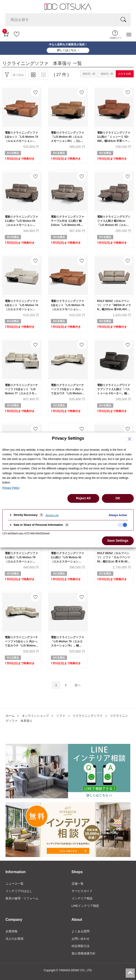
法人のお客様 (14, 939)
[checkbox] (122, 525)
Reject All (83, 498)
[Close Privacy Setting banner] (130, 439)
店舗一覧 (78, 884)
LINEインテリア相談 (85, 906)
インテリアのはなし (19, 891)
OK (118, 498)
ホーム (10, 716)
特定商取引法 (81, 946)
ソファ (61, 716)
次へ (78, 685)
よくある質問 (81, 931)
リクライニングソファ (87, 716)
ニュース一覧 (14, 884)
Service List (52, 515)
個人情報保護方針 (84, 953)
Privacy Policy (11, 488)
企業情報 (12, 931)
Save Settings (118, 541)
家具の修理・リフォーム (22, 898)
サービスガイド (82, 891)
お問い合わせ (81, 939)
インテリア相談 (82, 898)
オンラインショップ (35, 716)
